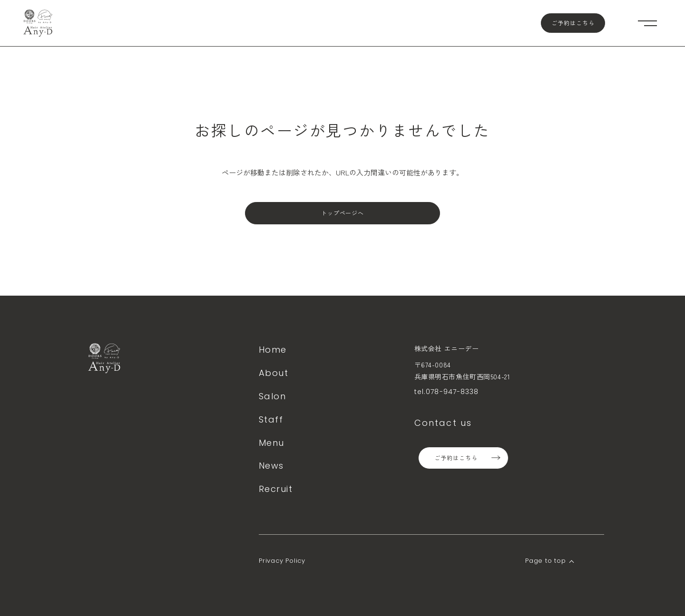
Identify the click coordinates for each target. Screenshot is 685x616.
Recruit (276, 489)
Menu (272, 443)
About (274, 373)
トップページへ (343, 213)
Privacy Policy (282, 561)
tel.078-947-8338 (447, 392)
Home (273, 350)
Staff (271, 419)
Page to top (546, 561)
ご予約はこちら (573, 23)
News (271, 466)
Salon (272, 396)
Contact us (443, 423)
